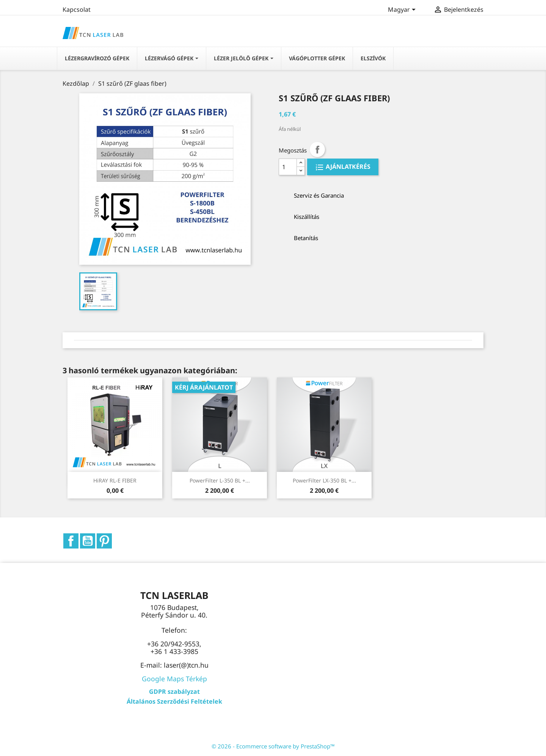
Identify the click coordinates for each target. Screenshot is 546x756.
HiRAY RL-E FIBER (115, 480)
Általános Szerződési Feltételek (174, 701)
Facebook (71, 541)
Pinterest (104, 541)
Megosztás (317, 149)
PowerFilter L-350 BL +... (220, 480)
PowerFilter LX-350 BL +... (324, 480)
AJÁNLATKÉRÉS (347, 167)
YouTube (88, 541)
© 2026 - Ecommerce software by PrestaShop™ (273, 746)
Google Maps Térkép (174, 679)
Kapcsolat (77, 9)
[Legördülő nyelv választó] (403, 10)
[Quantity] (288, 167)
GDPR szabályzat (174, 692)
